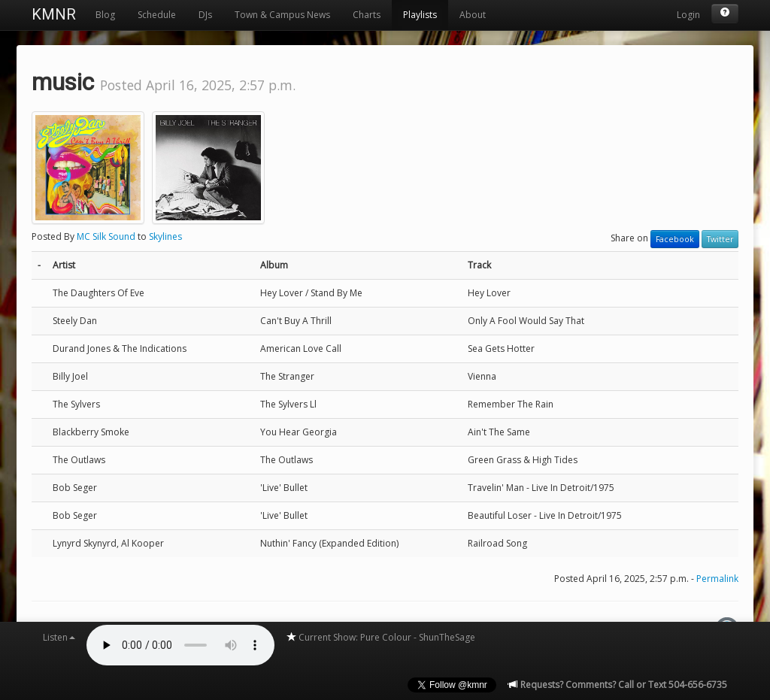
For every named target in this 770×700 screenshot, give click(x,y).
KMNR (54, 14)
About (473, 15)
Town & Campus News (282, 15)
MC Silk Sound (106, 236)
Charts (367, 15)
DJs (205, 15)
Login (688, 15)
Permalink (717, 579)
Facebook (675, 239)
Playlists (420, 15)
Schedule (157, 15)
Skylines (165, 236)
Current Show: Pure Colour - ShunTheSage (380, 637)
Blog (105, 15)
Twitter (720, 239)
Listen (59, 637)
